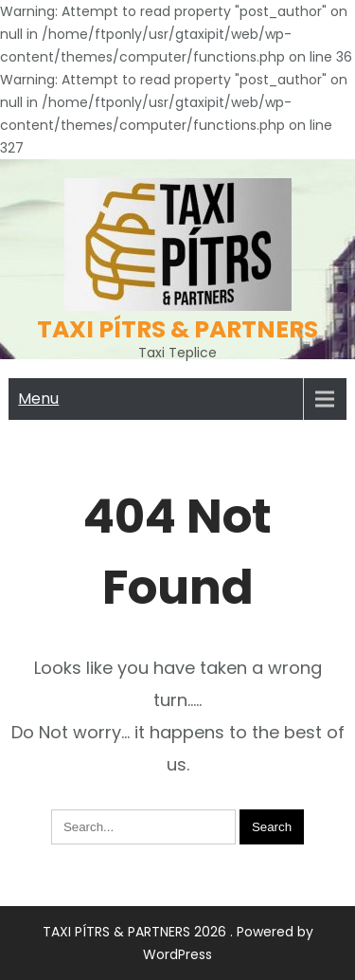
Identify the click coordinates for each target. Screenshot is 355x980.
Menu (38, 399)
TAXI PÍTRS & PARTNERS (177, 329)
